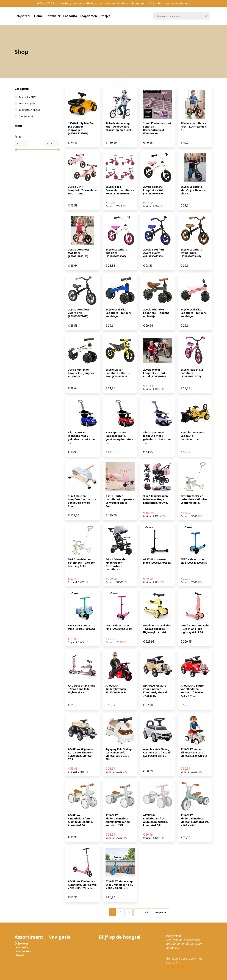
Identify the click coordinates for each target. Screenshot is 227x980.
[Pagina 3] (129, 912)
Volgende (160, 912)
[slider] (16, 150)
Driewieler (53, 16)
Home (38, 16)
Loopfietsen (88, 16)
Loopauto (70, 16)
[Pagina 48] (146, 912)
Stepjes (105, 16)
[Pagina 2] (121, 912)
